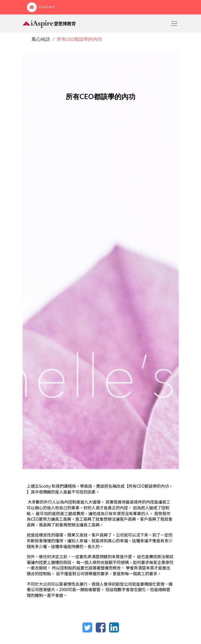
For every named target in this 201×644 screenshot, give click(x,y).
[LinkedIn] (114, 628)
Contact (41, 7)
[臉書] (101, 628)
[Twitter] (87, 628)
